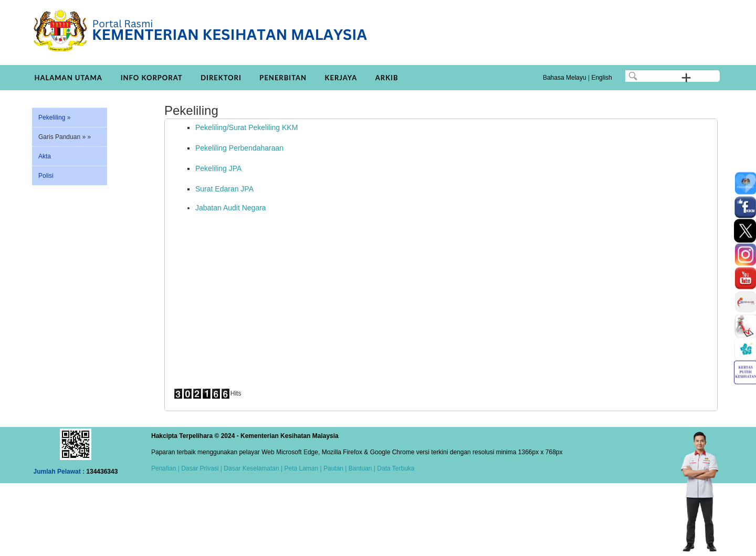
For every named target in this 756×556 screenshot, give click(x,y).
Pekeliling (54, 117)
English (601, 78)
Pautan (333, 468)
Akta (45, 156)
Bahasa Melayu (565, 78)
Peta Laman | (303, 468)
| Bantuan (358, 468)
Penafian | (165, 468)
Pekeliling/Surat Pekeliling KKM (246, 127)
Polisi (46, 176)
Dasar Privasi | (201, 468)
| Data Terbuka (393, 468)
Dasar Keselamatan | (252, 468)
